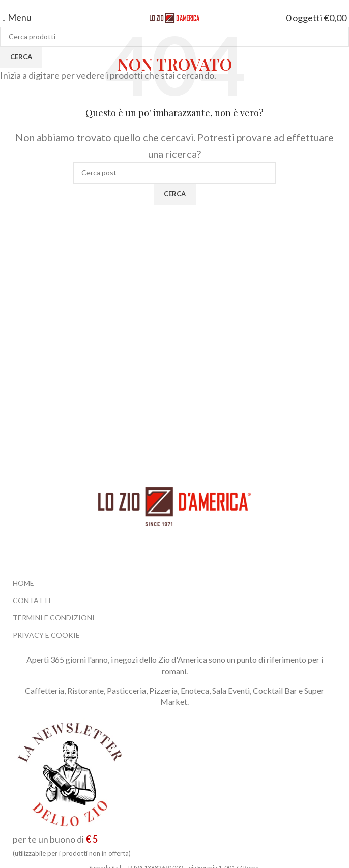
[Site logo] (174, 17)
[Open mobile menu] (17, 17)
